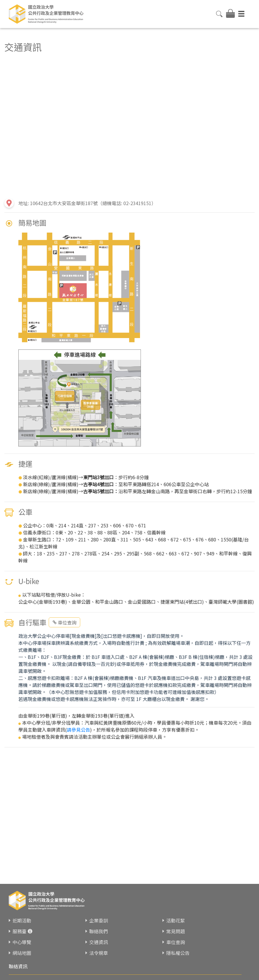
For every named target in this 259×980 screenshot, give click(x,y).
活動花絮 (176, 920)
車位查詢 (64, 622)
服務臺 (20, 931)
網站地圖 (22, 953)
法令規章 (99, 953)
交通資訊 (99, 942)
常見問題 (176, 931)
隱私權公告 (178, 953)
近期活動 (22, 920)
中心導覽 (22, 942)
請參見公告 (78, 730)
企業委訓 (99, 920)
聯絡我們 (99, 931)
